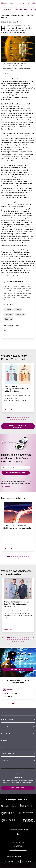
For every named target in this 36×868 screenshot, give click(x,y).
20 (26, 420)
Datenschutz (27, 861)
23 (29, 639)
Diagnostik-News (18, 669)
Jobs (3, 747)
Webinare (5, 740)
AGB (18, 861)
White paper (6, 733)
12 (10, 420)
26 (16, 642)
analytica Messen (8, 720)
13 (12, 420)
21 (25, 639)
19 (24, 420)
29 (22, 642)
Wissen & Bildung (8, 754)
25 (14, 642)
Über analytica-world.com (18, 850)
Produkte (5, 727)
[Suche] (23, 4)
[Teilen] (26, 4)
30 (24, 642)
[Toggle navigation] (34, 4)
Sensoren (14, 26)
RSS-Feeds (5, 761)
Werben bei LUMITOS (17, 842)
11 (29, 417)
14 (14, 420)
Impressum (9, 861)
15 (16, 420)
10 (27, 417)
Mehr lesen (7, 486)
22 (27, 639)
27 (18, 642)
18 (22, 420)
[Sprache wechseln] (29, 4)
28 (20, 642)
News (3, 713)
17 (20, 420)
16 (18, 420)
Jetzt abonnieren (18, 788)
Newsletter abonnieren (16, 473)
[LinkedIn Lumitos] (18, 834)
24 (12, 642)
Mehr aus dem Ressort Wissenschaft (18, 426)
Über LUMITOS (17, 846)
